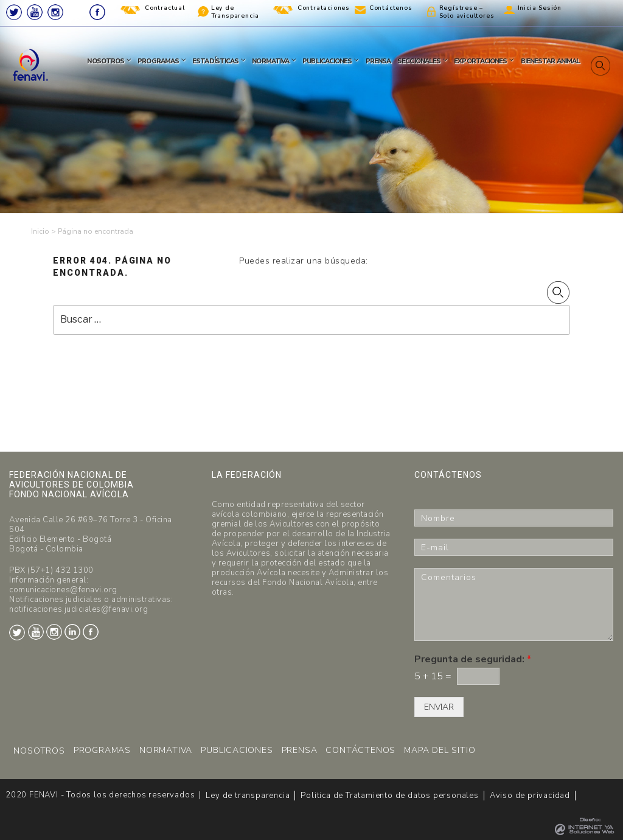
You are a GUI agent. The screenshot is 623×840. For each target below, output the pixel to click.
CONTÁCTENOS (360, 750)
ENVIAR (439, 707)
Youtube (35, 12)
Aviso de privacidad (530, 796)
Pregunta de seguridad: (473, 660)
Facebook (97, 12)
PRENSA (300, 750)
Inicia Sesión (540, 8)
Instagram (55, 12)
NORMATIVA (166, 750)
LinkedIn (77, 12)
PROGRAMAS (102, 750)
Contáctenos (391, 8)
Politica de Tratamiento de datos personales (389, 796)
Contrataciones (324, 8)
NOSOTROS (39, 751)
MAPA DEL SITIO (440, 750)
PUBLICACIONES (237, 750)
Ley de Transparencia (235, 12)
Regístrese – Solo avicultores (467, 12)
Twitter (14, 12)
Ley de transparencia (248, 796)
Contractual (165, 8)
